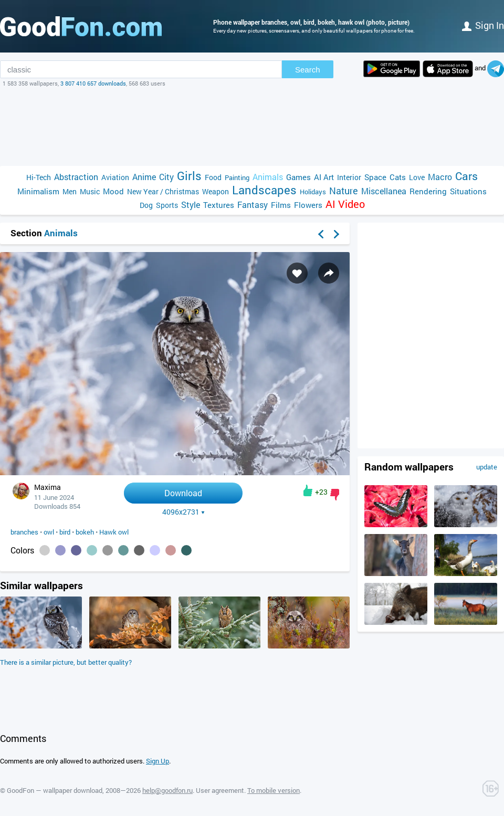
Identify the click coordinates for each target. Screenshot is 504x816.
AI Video (345, 204)
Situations (468, 191)
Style (191, 205)
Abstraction (76, 177)
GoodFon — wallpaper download (55, 790)
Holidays (313, 192)
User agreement (220, 790)
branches (24, 532)
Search (308, 70)
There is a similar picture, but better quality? (66, 662)
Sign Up (157, 761)
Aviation (115, 177)
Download (183, 493)
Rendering (428, 191)
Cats (398, 177)
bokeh (85, 532)
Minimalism (38, 191)
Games (298, 177)
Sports (167, 205)
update (487, 467)
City (166, 177)
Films (281, 205)
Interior (349, 177)
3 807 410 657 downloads (93, 83)
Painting (237, 177)
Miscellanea (384, 191)
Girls (189, 176)
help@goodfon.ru (167, 790)
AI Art (324, 177)
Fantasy (253, 205)
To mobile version (274, 790)
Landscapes (264, 190)
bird (65, 532)
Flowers (308, 205)
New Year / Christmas (163, 191)
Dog (146, 205)
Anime (144, 177)
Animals (268, 177)
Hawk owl (114, 532)
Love (417, 177)
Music (90, 191)
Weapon (216, 191)
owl (49, 532)
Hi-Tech (39, 177)
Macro (440, 177)
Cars (466, 176)
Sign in (483, 25)
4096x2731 (183, 512)
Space (375, 177)
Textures (219, 205)
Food (213, 177)
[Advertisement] (252, 127)
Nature (344, 191)
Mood (113, 191)
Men (70, 191)
